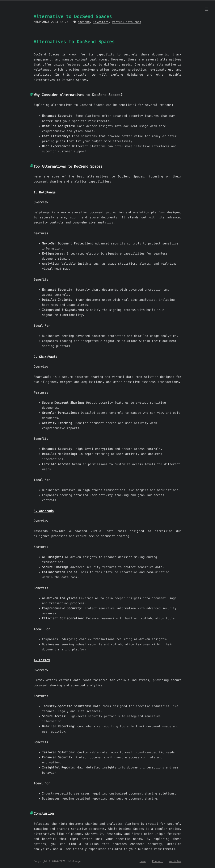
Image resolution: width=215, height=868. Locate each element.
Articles (175, 861)
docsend (84, 22)
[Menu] (207, 9)
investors (101, 22)
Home (143, 861)
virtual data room (127, 22)
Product (158, 861)
